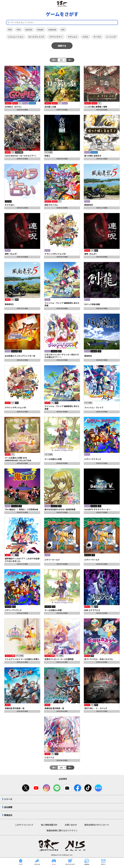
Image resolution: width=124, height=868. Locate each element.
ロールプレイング (36, 37)
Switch (29, 30)
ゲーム (54, 861)
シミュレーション (16, 37)
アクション (73, 37)
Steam (40, 30)
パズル (85, 37)
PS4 (19, 30)
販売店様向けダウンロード (97, 825)
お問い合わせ (71, 825)
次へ (70, 60)
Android (52, 30)
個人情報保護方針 (49, 825)
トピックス (37, 861)
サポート (103, 861)
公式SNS (87, 861)
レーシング (111, 37)
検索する (62, 46)
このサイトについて (24, 825)
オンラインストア (70, 861)
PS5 (10, 30)
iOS (63, 30)
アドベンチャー (56, 37)
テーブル (97, 37)
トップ (21, 861)
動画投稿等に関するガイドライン (62, 830)
